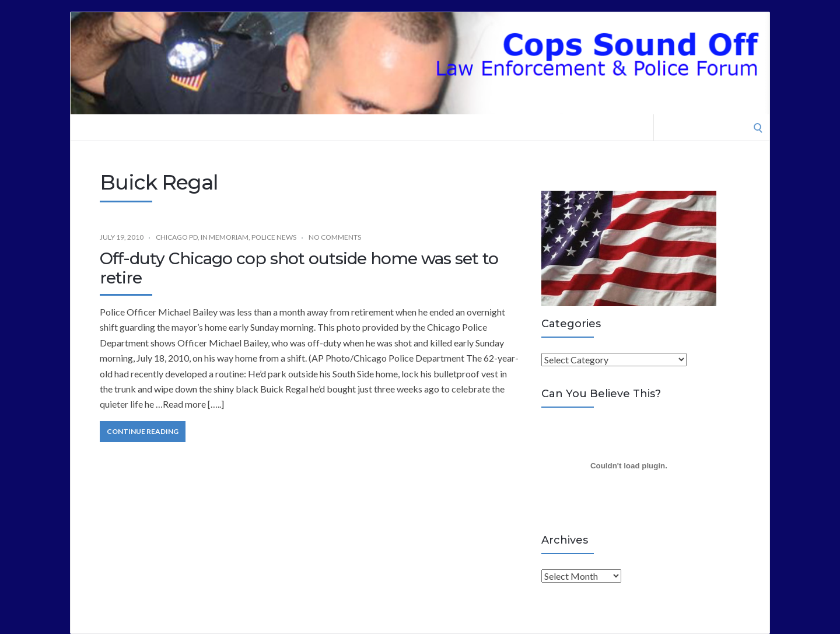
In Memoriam (225, 237)
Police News (274, 237)
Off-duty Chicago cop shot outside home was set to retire (299, 268)
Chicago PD (177, 237)
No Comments (335, 237)
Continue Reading (143, 431)
